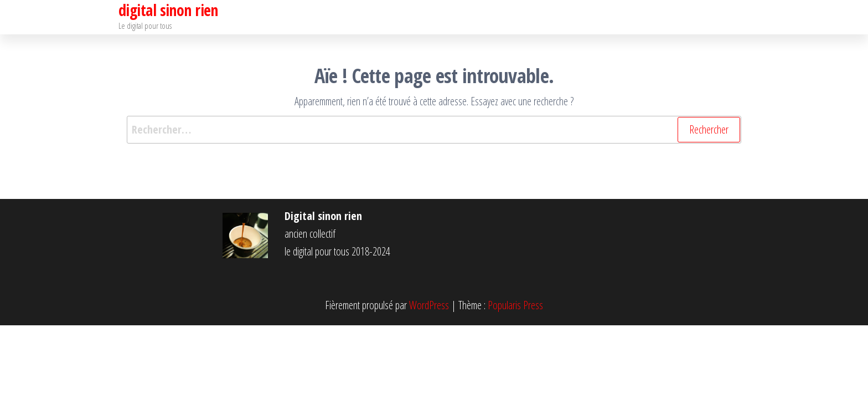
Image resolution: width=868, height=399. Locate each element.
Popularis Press (515, 305)
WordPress (429, 305)
